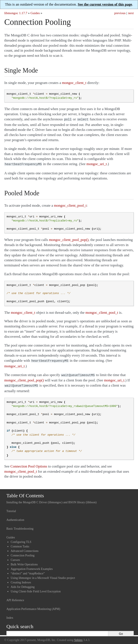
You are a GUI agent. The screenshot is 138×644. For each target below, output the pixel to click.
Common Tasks (20, 544)
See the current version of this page (105, 4)
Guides (35, 13)
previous (120, 13)
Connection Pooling (23, 553)
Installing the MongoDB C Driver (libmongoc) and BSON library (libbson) (51, 500)
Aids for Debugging (23, 585)
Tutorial (11, 509)
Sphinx (78, 638)
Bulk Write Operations (24, 562)
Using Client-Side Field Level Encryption (36, 589)
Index (10, 616)
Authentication (15, 518)
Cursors (15, 558)
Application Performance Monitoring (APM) (33, 607)
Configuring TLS (21, 540)
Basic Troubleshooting (20, 527)
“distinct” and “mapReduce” (28, 571)
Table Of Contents (25, 493)
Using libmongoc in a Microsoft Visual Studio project (43, 576)
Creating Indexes (21, 580)
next (131, 13)
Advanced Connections (25, 549)
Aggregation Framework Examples (32, 567)
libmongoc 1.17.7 (16, 13)
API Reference (15, 598)
